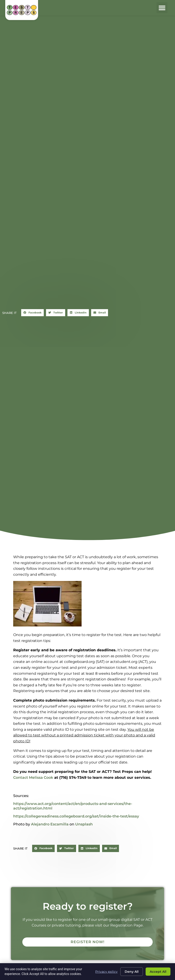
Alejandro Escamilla (50, 824)
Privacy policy (106, 971)
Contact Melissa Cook (33, 778)
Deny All (132, 972)
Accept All (158, 972)
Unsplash (84, 824)
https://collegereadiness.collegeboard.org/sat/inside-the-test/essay (76, 816)
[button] (162, 8)
